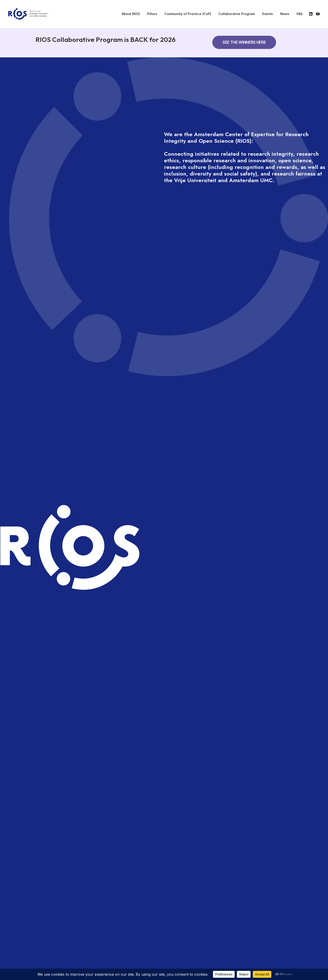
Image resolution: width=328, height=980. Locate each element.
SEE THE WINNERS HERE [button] (244, 42)
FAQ (300, 14)
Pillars (152, 14)
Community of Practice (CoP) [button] (188, 14)
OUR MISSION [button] (79, 382)
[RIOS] (28, 14)
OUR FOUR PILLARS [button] (86, 416)
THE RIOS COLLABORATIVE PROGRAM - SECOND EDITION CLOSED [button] (139, 349)
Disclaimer (225, 929)
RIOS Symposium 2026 (70, 579)
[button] (311, 14)
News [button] (285, 14)
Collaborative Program (237, 14)
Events (268, 14)
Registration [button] (252, 518)
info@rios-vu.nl (268, 940)
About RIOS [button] (131, 14)
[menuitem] (131, 14)
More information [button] (256, 495)
